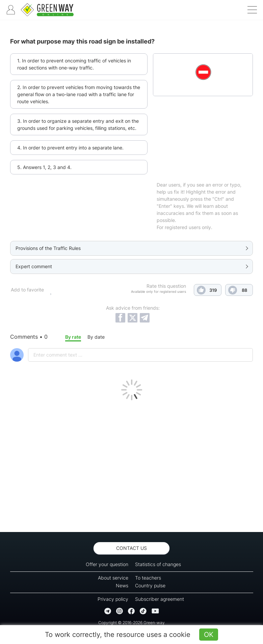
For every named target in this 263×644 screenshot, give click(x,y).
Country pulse (150, 585)
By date (96, 337)
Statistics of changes (158, 564)
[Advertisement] (131, 465)
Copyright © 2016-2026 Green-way (131, 623)
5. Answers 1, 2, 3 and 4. (44, 167)
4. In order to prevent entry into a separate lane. (70, 148)
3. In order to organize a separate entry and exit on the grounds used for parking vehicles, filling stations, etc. (78, 124)
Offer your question (107, 564)
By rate (73, 337)
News (122, 585)
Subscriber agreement (160, 599)
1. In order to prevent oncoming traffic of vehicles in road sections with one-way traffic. (74, 64)
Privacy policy (113, 599)
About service (113, 578)
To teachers (148, 578)
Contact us (131, 548)
